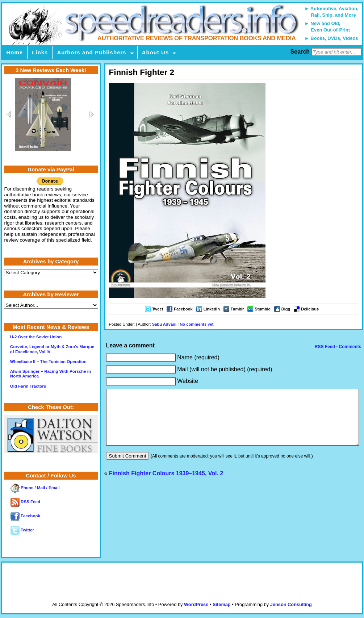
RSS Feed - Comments (337, 347)
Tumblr (237, 309)
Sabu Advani (164, 324)
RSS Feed (25, 502)
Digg (286, 309)
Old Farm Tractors (28, 386)
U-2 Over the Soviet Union (36, 337)
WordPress (196, 604)
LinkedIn (212, 309)
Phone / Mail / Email (35, 488)
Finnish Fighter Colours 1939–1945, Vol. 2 (166, 484)
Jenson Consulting (291, 604)
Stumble (262, 309)
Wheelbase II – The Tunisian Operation (48, 362)
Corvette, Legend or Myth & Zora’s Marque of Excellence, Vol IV (52, 349)
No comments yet (196, 324)
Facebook (183, 309)
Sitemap (222, 604)
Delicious (310, 309)
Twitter (22, 530)
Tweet (158, 309)
